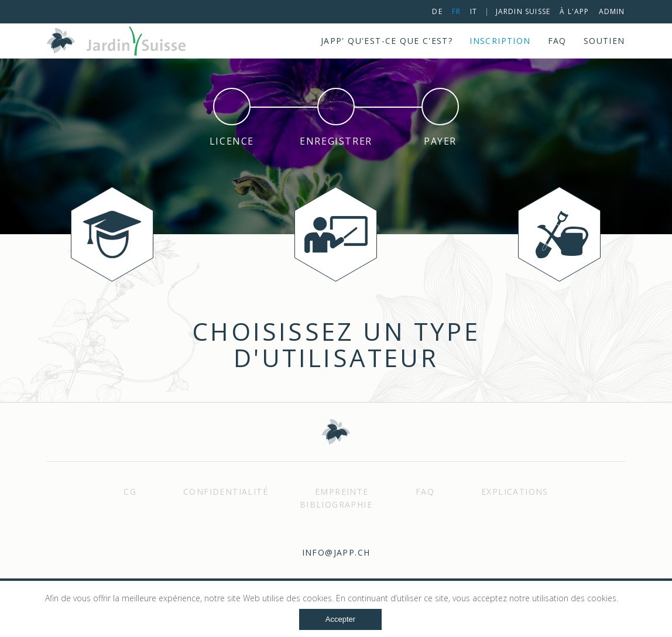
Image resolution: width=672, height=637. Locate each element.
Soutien (604, 41)
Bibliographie (336, 504)
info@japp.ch (336, 552)
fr (456, 11)
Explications (515, 492)
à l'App (574, 11)
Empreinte (342, 492)
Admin (612, 11)
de (437, 11)
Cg (130, 492)
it (474, 11)
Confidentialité (226, 492)
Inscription (500, 41)
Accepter (340, 619)
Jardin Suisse (523, 11)
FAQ (557, 41)
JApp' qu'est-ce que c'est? (387, 41)
